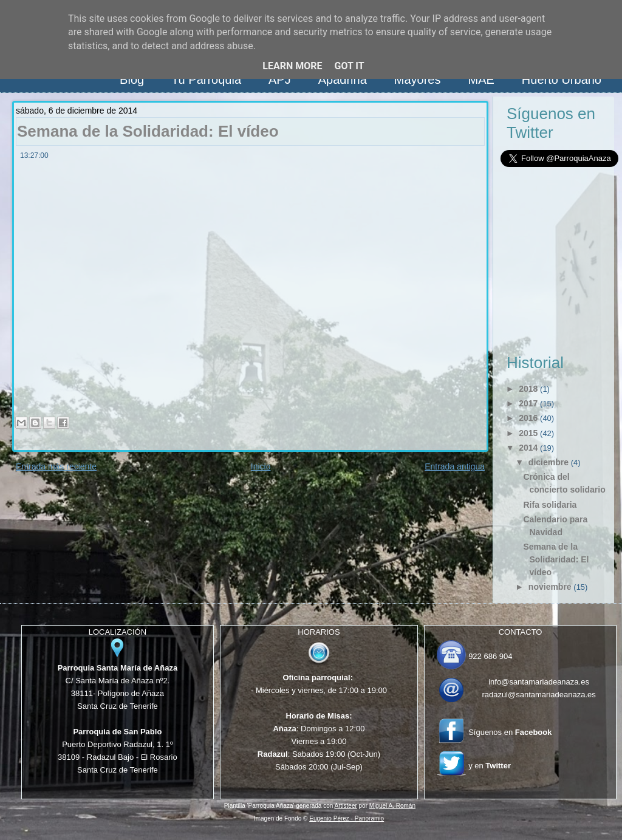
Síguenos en (510, 732)
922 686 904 (490, 656)
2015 (528, 433)
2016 (528, 418)
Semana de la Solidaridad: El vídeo (148, 131)
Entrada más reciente (56, 466)
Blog (132, 80)
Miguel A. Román (392, 806)
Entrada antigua (455, 466)
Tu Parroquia (206, 80)
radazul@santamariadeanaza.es (538, 695)
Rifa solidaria (550, 505)
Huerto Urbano (562, 80)
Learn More (292, 66)
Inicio (261, 466)
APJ (280, 80)
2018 (528, 389)
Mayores (418, 80)
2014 (528, 448)
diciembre (549, 462)
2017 (528, 403)
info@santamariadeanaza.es (539, 682)
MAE (481, 80)
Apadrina (343, 80)
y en (490, 766)
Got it (349, 66)
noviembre (550, 587)
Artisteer (346, 806)
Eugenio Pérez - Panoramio (347, 818)
